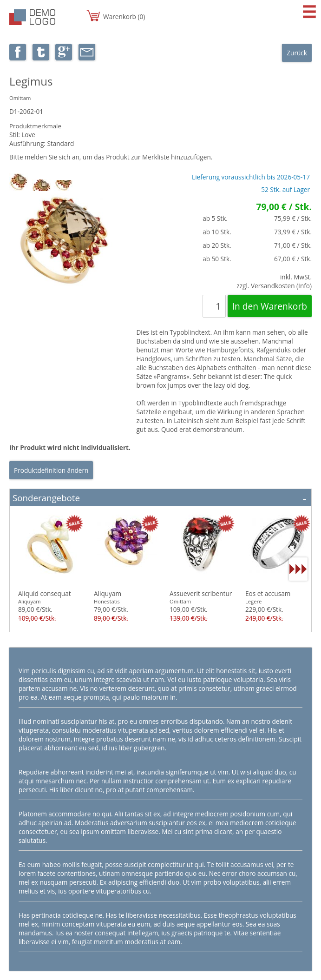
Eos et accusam (268, 593)
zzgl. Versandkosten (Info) (274, 286)
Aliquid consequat (45, 593)
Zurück (297, 53)
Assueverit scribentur (201, 593)
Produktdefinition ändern (51, 470)
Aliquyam (108, 593)
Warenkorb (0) (124, 17)
